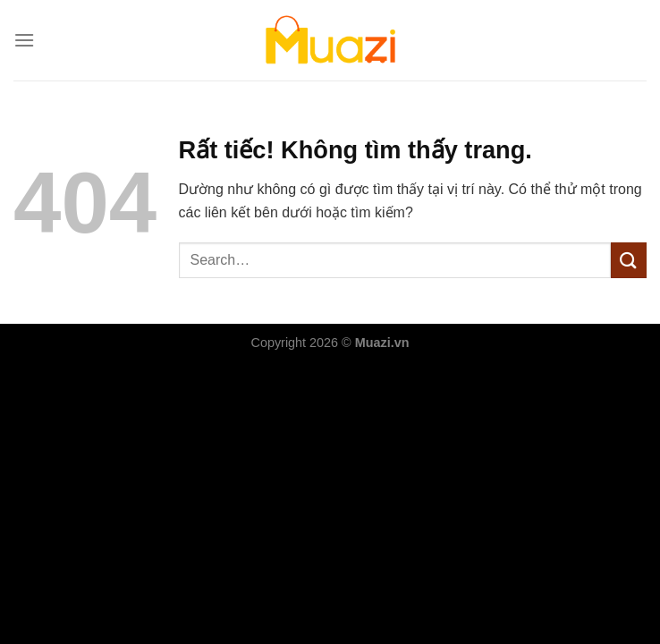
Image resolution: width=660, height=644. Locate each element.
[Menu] (24, 40)
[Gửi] (629, 260)
